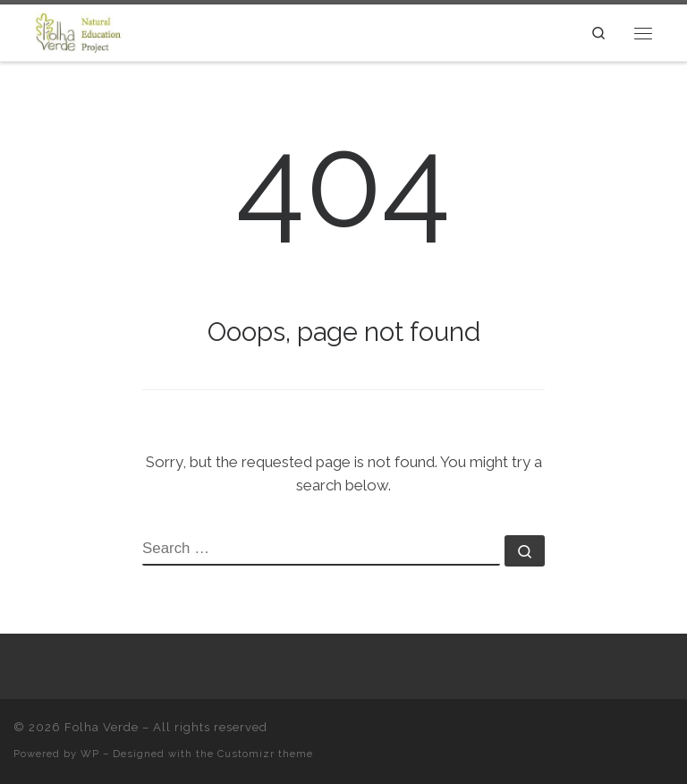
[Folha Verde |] (85, 31)
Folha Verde (102, 727)
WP (90, 754)
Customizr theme (265, 754)
